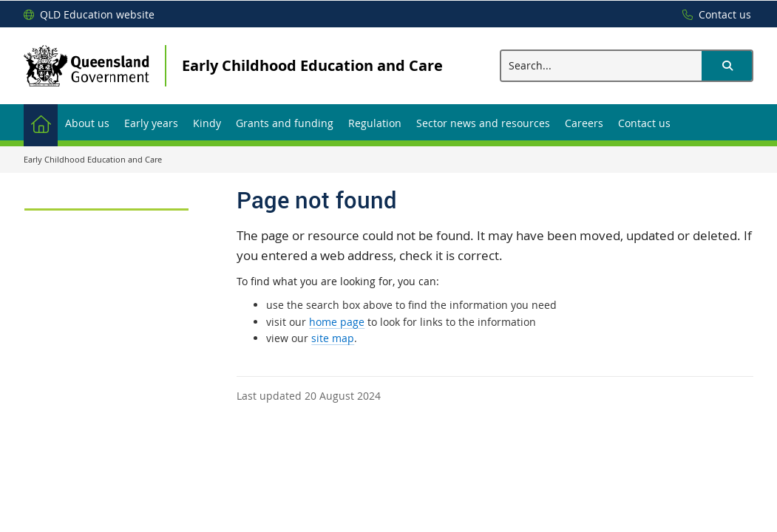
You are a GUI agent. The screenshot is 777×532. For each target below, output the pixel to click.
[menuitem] (41, 122)
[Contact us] (713, 15)
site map (333, 338)
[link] (106, 203)
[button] (727, 66)
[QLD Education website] (89, 15)
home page (337, 322)
